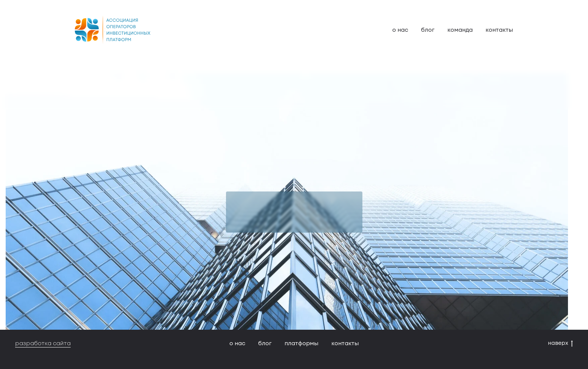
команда (460, 30)
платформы (302, 343)
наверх (560, 343)
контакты (499, 30)
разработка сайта (43, 343)
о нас (400, 30)
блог (428, 30)
